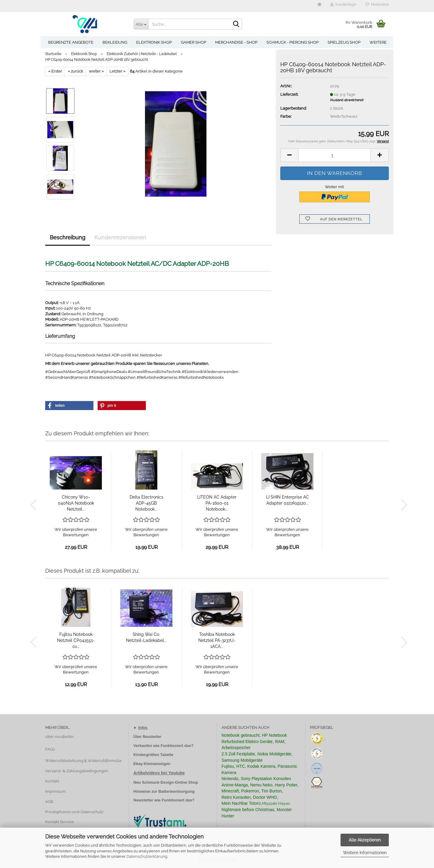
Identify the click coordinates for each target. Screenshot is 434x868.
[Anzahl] (335, 155)
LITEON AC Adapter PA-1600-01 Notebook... (217, 503)
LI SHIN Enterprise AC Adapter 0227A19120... (288, 500)
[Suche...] (141, 24)
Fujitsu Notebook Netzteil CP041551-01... (76, 640)
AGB (49, 802)
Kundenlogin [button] (343, 5)
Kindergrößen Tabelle (154, 755)
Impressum (55, 791)
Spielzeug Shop (344, 42)
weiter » (96, 71)
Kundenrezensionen (120, 237)
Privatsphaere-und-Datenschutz (74, 812)
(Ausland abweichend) (347, 100)
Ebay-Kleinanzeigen (152, 764)
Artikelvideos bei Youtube (159, 773)
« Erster (55, 71)
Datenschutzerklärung (147, 856)
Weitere (378, 42)
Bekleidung (115, 42)
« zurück (75, 71)
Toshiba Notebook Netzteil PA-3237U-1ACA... (217, 640)
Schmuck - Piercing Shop (292, 42)
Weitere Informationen (365, 853)
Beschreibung (68, 237)
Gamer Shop (193, 42)
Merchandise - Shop (236, 42)
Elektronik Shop (154, 42)
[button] (319, 6)
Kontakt (52, 781)
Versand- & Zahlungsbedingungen (77, 771)
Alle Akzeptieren (365, 840)
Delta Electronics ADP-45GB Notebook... (146, 503)
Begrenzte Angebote (71, 42)
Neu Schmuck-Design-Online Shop (166, 782)
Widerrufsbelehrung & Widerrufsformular (84, 761)
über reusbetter (60, 737)
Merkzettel (377, 5)
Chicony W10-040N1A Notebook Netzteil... (76, 503)
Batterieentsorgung (177, 791)
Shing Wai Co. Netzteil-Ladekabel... (146, 637)
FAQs (50, 749)
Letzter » (117, 71)
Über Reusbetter (148, 737)
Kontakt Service (60, 822)
